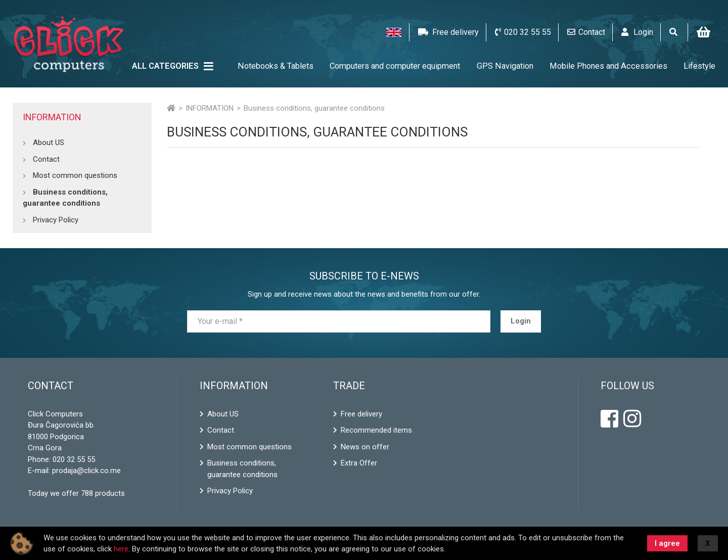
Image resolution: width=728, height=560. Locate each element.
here (121, 549)
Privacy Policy (56, 220)
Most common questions (75, 175)
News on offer (365, 447)
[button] (394, 32)
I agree (667, 543)
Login (521, 321)
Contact (46, 159)
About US (49, 143)
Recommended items (376, 430)
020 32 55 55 (74, 459)
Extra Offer (359, 463)
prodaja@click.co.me (86, 471)
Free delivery (361, 414)
